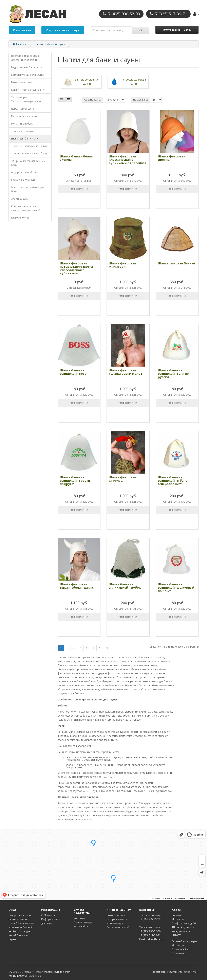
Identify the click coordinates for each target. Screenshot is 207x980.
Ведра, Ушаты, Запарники (27, 67)
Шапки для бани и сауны (50, 44)
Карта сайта (81, 926)
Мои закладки (115, 923)
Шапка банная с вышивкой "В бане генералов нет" (173, 481)
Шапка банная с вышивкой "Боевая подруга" (75, 481)
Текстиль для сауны (23, 131)
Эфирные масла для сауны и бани (28, 163)
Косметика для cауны (24, 180)
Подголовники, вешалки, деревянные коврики (26, 58)
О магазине (22, 30)
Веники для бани (22, 82)
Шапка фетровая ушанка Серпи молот (126, 372)
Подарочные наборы (24, 172)
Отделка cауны (20, 218)
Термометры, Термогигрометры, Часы (26, 99)
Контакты (79, 918)
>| (107, 648)
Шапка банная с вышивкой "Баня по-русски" (174, 374)
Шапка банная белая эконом (76, 158)
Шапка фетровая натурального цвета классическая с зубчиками (76, 268)
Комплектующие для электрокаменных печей (26, 208)
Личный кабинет (117, 915)
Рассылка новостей (118, 927)
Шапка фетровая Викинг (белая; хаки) (76, 586)
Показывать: (140, 100)
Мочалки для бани (22, 124)
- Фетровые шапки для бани (29, 154)
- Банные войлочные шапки (29, 146)
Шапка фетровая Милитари (122, 265)
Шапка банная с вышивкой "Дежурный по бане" (176, 587)
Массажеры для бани (24, 116)
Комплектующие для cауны (27, 75)
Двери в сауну (20, 199)
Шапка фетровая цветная (172, 158)
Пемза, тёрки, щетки (23, 109)
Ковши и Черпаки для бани (28, 90)
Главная (19, 44)
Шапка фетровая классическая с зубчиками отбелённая (128, 160)
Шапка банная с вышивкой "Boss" (74, 372)
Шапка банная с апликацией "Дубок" (125, 586)
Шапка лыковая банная (176, 263)
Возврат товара (83, 922)
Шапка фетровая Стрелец (122, 479)
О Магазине (48, 915)
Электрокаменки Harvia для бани (28, 189)
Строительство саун (63, 30)
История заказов (117, 919)
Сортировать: (92, 100)
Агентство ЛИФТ (188, 972)
